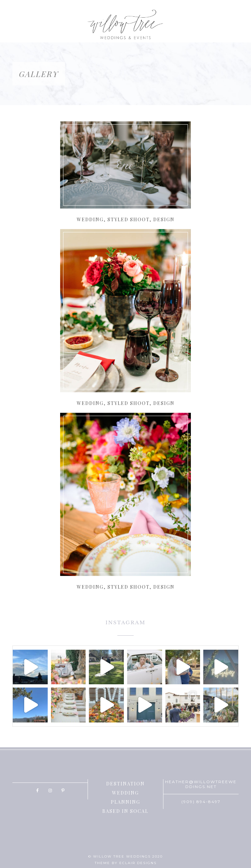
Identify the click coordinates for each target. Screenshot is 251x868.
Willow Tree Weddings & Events (125, 24)
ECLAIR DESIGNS (138, 863)
